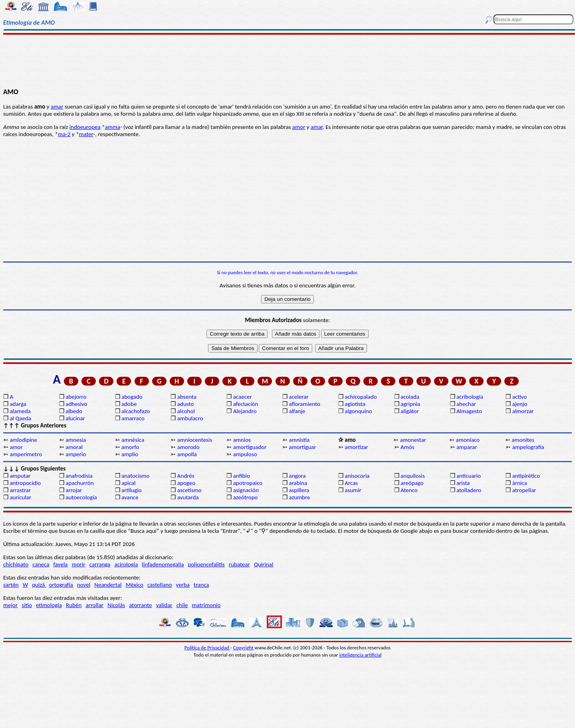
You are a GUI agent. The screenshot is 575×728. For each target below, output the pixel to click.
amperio (76, 454)
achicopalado (361, 397)
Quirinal (264, 564)
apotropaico (248, 483)
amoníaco (468, 440)
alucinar (75, 418)
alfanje (297, 411)
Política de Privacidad (207, 648)
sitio (27, 605)
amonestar (413, 440)
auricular (20, 497)
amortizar (356, 447)
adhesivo (76, 404)
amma (113, 127)
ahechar (466, 404)
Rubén (74, 605)
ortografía (61, 585)
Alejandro (245, 411)
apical (128, 483)
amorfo (130, 447)
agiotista (355, 404)
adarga (18, 404)
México (135, 585)
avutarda (188, 497)
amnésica (133, 440)
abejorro (76, 397)
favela (61, 564)
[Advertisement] (288, 61)
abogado (132, 397)
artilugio (132, 490)
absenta (187, 397)
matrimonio (206, 605)
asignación (246, 490)
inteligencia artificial (361, 655)
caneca (41, 564)
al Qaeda (20, 418)
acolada (410, 397)
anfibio (242, 476)
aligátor (410, 411)
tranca (201, 585)
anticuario (469, 476)
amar (57, 107)
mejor (10, 605)
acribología (470, 397)
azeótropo (246, 497)
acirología (126, 564)
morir (79, 564)
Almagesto (469, 411)
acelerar (298, 397)
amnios (242, 440)
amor (299, 127)
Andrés (186, 476)
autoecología (81, 497)
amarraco (133, 418)
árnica (520, 483)
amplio (130, 454)
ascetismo (189, 490)
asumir (353, 490)
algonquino (358, 411)
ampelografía (528, 447)
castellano (160, 585)
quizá (39, 585)
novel (84, 585)
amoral (74, 447)
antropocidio (25, 483)
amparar (467, 447)
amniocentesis (195, 440)
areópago (412, 483)
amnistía (299, 440)
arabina (298, 483)
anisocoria (357, 476)
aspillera (299, 490)
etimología (49, 605)
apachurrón (79, 483)
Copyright (243, 648)
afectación (246, 404)
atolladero (469, 490)
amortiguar (302, 447)
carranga (100, 564)
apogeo (186, 483)
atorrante (140, 605)
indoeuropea (85, 127)
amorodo (188, 447)
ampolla (187, 454)
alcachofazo (136, 411)
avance (130, 497)
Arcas (351, 483)
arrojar (74, 490)
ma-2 (64, 134)
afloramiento (304, 404)
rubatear (239, 564)
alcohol (186, 411)
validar (164, 605)
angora (297, 476)
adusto (185, 404)
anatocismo (135, 476)
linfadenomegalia (163, 564)
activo (519, 397)
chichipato (16, 564)
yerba (183, 585)
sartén (11, 585)
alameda (20, 411)
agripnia (410, 404)
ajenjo (520, 404)
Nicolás (116, 605)
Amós (407, 447)
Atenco (409, 490)
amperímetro (26, 454)
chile (182, 605)
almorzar (523, 411)
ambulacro (190, 418)
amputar (20, 476)
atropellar (524, 490)
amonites (523, 440)
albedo (74, 411)
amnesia (76, 440)
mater (86, 134)
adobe (129, 404)
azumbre (299, 497)
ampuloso (245, 454)
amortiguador (250, 447)
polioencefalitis (206, 564)
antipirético (526, 476)
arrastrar (20, 490)
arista (463, 483)
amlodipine (23, 440)
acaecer (243, 397)
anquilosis (413, 476)
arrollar (94, 605)
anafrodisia (79, 476)
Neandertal (108, 585)
